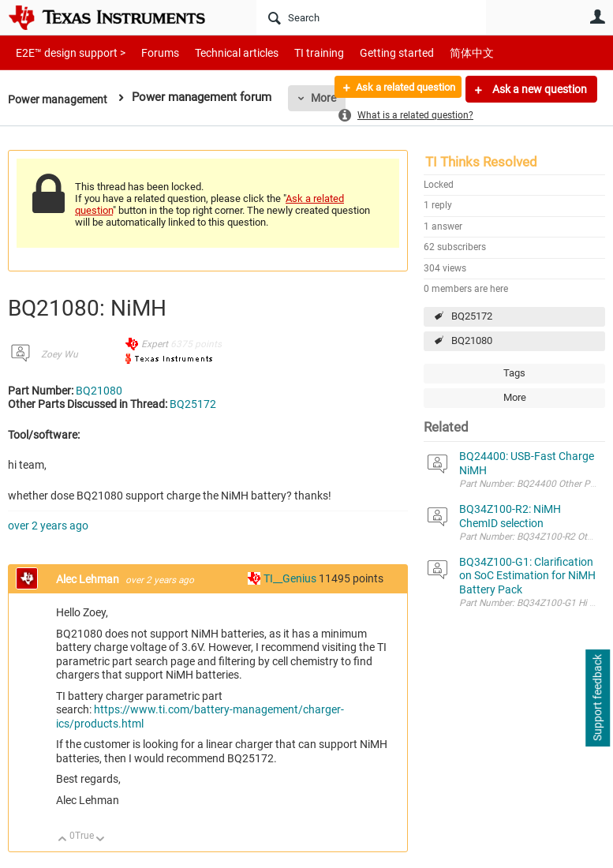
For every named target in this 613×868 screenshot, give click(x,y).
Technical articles (220, 52)
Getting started (369, 52)
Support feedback (597, 698)
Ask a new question (538, 89)
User (597, 17)
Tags (514, 373)
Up (63, 840)
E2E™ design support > (65, 52)
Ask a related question (397, 89)
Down (101, 840)
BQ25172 (472, 316)
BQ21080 (472, 340)
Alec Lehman (89, 579)
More (515, 397)
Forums (148, 52)
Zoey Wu (60, 354)
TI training (298, 52)
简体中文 (439, 52)
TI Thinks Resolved (481, 162)
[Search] (371, 17)
